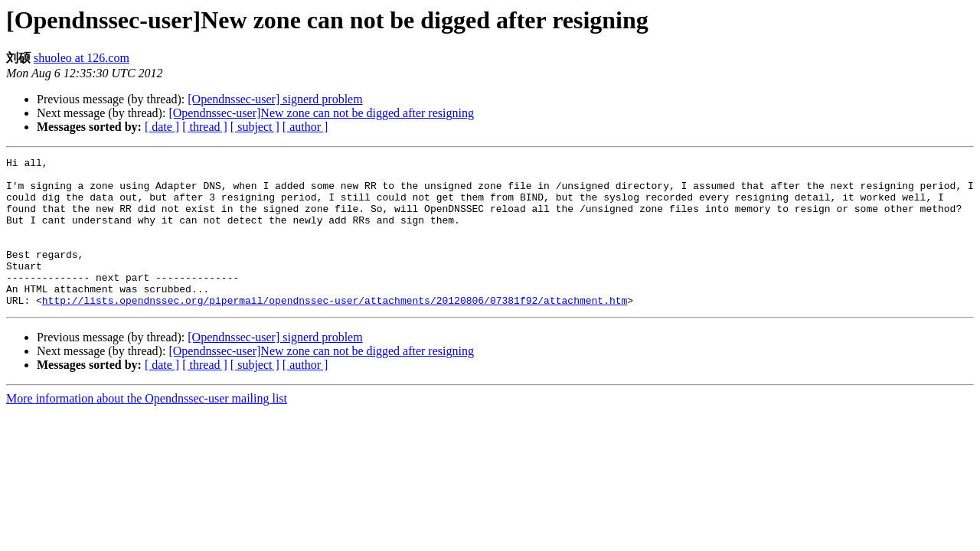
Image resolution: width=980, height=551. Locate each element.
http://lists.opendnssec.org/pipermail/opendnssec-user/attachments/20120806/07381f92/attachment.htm (335, 330)
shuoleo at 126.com (82, 58)
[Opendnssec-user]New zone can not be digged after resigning (321, 113)
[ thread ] (205, 127)
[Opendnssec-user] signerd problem (275, 99)
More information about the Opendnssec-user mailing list (147, 428)
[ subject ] (255, 127)
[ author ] (305, 127)
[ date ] (162, 127)
